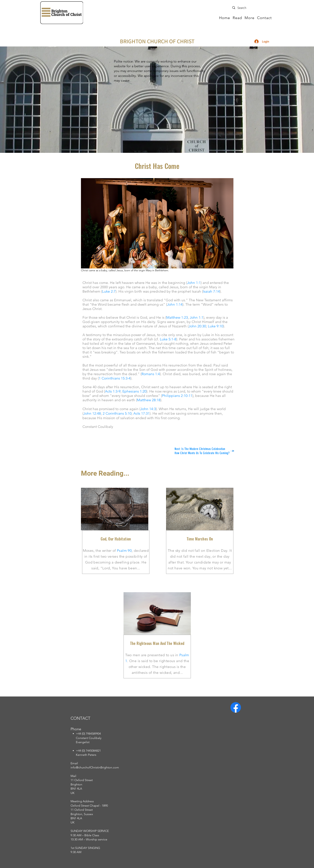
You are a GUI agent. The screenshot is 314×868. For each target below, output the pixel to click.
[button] (237, 18)
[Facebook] (236, 707)
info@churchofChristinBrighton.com (95, 767)
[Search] (251, 8)
